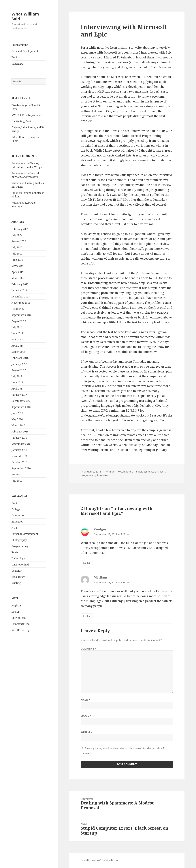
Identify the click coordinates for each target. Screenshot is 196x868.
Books (15, 57)
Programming (20, 45)
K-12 (14, 528)
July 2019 (17, 254)
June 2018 (17, 333)
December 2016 (21, 401)
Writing (16, 583)
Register (16, 606)
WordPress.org (20, 630)
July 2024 (17, 235)
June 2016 (17, 413)
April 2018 (18, 346)
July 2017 (17, 376)
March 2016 (18, 425)
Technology (18, 558)
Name (86, 700)
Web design (18, 577)
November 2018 (21, 303)
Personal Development (25, 51)
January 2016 (19, 438)
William (111, 472)
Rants (15, 552)
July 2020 (17, 247)
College (16, 509)
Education (17, 522)
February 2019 (20, 284)
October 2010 (19, 462)
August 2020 (19, 241)
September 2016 (21, 407)
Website (86, 732)
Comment (89, 649)
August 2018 (19, 321)
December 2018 (21, 297)
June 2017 (17, 382)
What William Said (25, 16)
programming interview (94, 475)
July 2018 (17, 327)
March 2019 (18, 278)
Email (86, 716)
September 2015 (21, 444)
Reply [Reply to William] (87, 616)
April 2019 (18, 272)
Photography (19, 540)
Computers (18, 515)
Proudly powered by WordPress (99, 860)
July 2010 (17, 481)
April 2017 (18, 389)
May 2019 (17, 266)
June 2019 (17, 260)
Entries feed (19, 618)
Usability (17, 571)
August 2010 (19, 475)
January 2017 (19, 395)
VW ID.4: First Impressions (27, 115)
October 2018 (19, 309)
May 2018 (17, 339)
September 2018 (21, 315)
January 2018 (19, 364)
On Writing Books (22, 121)
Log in (15, 612)
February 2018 (20, 358)
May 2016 (17, 419)
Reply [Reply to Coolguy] (87, 563)
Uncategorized (20, 565)
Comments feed (21, 624)
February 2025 (20, 229)
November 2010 (21, 456)
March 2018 (18, 352)
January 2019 (19, 290)
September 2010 (21, 468)
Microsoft (160, 472)
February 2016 (20, 432)
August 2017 (19, 370)
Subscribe (17, 64)
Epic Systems (146, 472)
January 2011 (19, 450)
